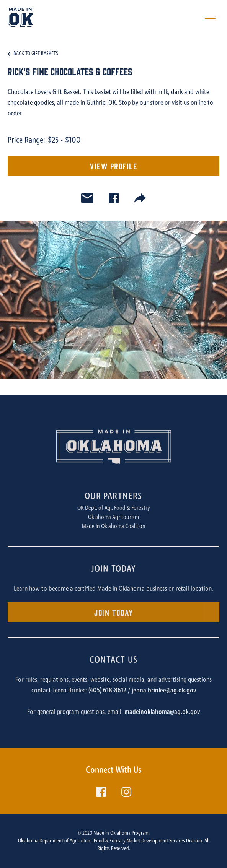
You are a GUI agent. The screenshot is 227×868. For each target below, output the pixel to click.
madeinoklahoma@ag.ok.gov (162, 712)
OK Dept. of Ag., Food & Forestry (114, 508)
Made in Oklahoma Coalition (114, 527)
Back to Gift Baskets (36, 54)
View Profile (113, 166)
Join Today (113, 612)
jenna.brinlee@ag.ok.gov (164, 691)
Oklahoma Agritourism (113, 517)
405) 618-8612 (108, 691)
